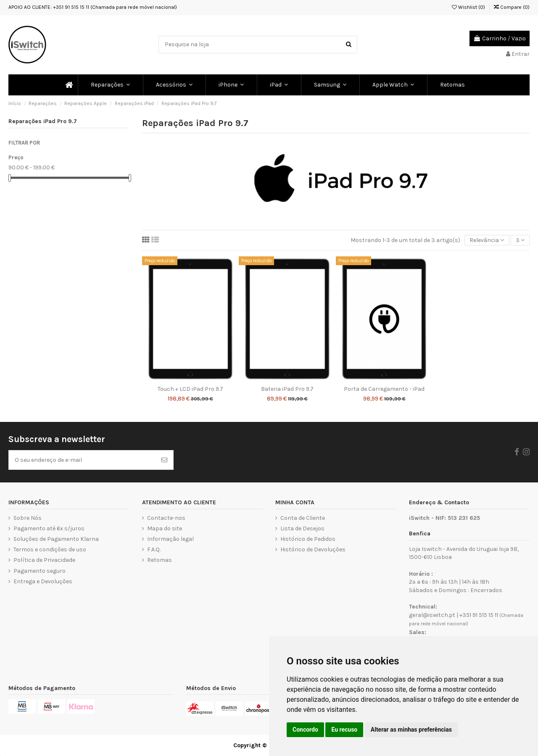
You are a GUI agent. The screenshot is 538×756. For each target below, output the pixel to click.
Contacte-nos (166, 518)
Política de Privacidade (44, 560)
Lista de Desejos (302, 528)
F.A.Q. (154, 549)
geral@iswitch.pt (432, 615)
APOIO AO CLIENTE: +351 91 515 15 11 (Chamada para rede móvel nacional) (93, 7)
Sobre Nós (28, 518)
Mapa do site (165, 528)
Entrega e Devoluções (43, 581)
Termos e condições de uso (50, 549)
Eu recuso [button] (344, 730)
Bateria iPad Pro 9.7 (287, 389)
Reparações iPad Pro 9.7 (43, 121)
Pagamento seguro (40, 571)
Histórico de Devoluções (313, 549)
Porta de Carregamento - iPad (384, 389)
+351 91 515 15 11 (479, 615)
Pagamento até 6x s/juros (49, 528)
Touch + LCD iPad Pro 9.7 (190, 389)
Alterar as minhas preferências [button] (411, 730)
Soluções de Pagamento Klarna (56, 539)
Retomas (160, 560)
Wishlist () (468, 7)
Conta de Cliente (303, 518)
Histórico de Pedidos (308, 539)
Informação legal (170, 539)
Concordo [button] (305, 730)
